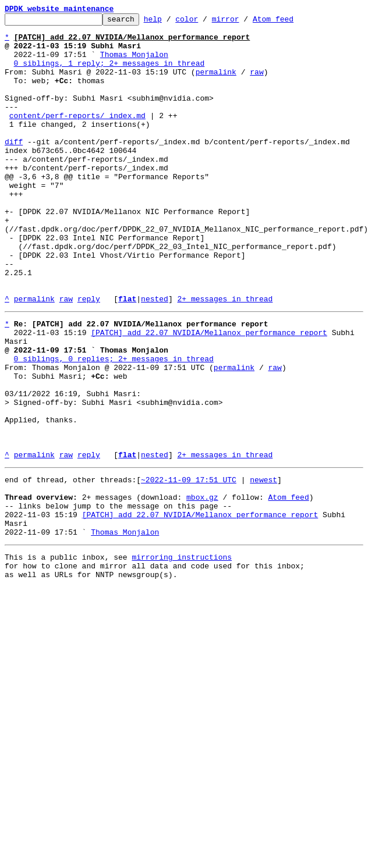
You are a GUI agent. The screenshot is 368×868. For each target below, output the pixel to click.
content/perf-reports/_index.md (77, 136)
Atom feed (291, 22)
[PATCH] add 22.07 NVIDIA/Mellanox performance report (209, 393)
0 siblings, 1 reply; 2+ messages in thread (109, 73)
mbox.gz (202, 588)
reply (89, 356)
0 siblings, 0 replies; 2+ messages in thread (114, 425)
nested (155, 356)
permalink (216, 84)
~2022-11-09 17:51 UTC (189, 567)
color (205, 22)
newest (263, 567)
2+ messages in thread (225, 356)
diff (14, 168)
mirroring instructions (182, 656)
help (171, 22)
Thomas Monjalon (134, 63)
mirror (244, 22)
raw (256, 84)
